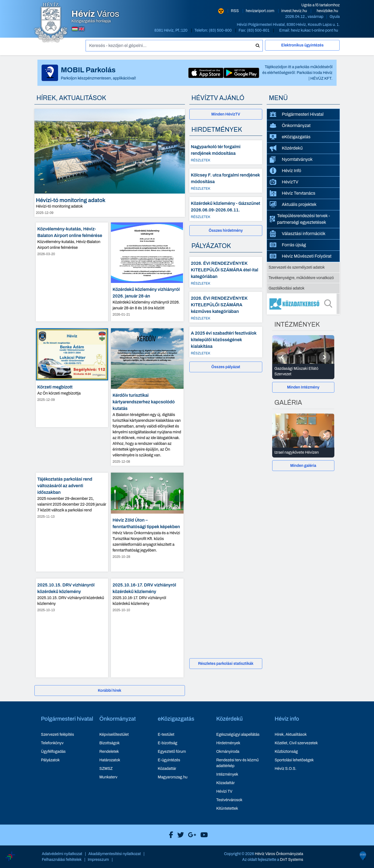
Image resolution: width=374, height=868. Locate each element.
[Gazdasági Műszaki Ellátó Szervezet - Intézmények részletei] (303, 371)
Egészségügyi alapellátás (238, 735)
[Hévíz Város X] (179, 835)
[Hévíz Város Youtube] (203, 835)
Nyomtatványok (291, 159)
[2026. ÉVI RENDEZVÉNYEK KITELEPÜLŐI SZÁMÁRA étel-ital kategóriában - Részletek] (226, 272)
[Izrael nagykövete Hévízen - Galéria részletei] (303, 453)
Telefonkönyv (52, 743)
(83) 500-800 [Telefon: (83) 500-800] (221, 30)
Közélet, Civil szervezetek (296, 743)
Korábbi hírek (109, 691)
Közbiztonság (286, 752)
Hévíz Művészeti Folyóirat (301, 256)
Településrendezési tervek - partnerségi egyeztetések (300, 219)
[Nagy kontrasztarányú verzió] (221, 11)
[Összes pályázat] (226, 367)
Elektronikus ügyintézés (302, 45)
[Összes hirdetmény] (226, 231)
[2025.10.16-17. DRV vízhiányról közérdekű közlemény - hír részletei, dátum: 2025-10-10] (147, 628)
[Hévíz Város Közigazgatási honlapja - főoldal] (51, 23)
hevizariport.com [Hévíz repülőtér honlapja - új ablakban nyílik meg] (260, 11)
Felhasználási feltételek (62, 860)
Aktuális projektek (293, 205)
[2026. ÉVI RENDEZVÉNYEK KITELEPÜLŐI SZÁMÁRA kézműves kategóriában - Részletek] (226, 307)
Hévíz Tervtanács (293, 193)
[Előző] (282, 357)
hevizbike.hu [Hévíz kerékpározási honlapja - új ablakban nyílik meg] (327, 11)
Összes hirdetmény (226, 231)
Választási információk (298, 234)
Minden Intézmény (303, 387)
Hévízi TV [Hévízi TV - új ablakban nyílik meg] (224, 791)
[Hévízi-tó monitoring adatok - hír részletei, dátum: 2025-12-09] (110, 163)
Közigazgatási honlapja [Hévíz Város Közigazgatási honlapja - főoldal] (95, 16)
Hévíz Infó (285, 171)
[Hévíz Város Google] (191, 835)
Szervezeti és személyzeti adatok (297, 267)
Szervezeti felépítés (58, 735)
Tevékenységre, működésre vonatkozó (301, 278)
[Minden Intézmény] (303, 387)
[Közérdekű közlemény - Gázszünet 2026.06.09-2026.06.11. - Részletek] (226, 209)
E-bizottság (167, 743)
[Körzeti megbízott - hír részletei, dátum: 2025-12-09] (72, 378)
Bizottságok (110, 743)
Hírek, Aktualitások (291, 735)
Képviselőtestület (114, 735)
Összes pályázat (226, 367)
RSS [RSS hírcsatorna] (235, 11)
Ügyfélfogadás (53, 752)
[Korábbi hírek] (110, 691)
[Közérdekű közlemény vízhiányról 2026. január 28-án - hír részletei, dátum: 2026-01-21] (147, 272)
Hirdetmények (228, 743)
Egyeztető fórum (172, 752)
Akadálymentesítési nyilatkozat (115, 854)
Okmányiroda (228, 752)
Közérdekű (286, 148)
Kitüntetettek (227, 808)
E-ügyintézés (169, 760)
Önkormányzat (290, 126)
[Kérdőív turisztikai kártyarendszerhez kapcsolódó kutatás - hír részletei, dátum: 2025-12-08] (147, 397)
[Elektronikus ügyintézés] (302, 48)
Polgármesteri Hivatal (297, 114)
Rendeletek (109, 752)
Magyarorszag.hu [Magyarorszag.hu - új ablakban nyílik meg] (173, 777)
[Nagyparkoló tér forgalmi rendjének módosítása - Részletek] (226, 152)
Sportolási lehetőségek (294, 760)
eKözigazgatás (290, 137)
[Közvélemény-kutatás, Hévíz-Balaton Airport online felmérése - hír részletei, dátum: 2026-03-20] (72, 272)
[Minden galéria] (303, 466)
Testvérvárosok (229, 800)
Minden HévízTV (226, 114)
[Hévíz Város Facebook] (170, 835)
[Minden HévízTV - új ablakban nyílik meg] (226, 114)
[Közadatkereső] (303, 304)
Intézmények (227, 774)
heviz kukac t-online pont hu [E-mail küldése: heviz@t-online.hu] (315, 30)
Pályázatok (50, 760)
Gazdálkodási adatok (286, 288)
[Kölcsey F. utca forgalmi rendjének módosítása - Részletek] (226, 181)
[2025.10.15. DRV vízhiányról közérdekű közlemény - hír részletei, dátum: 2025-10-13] (72, 628)
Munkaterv (108, 777)
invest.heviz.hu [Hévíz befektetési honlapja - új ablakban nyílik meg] (294, 11)
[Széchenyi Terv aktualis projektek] (35, 840)
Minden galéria (303, 466)
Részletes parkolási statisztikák (226, 664)
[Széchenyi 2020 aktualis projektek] (345, 827)
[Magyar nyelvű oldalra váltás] (75, 29)
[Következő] (324, 357)
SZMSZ (106, 769)
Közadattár (167, 769)
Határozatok (110, 760)
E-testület (166, 735)
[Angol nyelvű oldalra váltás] (81, 29)
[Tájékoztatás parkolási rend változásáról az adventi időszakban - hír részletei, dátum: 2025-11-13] (72, 522)
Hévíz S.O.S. (286, 769)
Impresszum (98, 860)
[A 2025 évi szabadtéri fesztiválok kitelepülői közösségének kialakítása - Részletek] (226, 342)
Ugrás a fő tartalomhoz (320, 5)
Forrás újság (288, 245)
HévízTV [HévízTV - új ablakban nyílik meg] (284, 182)
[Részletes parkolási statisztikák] (226, 664)
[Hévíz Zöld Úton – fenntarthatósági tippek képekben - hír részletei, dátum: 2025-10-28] (147, 522)
